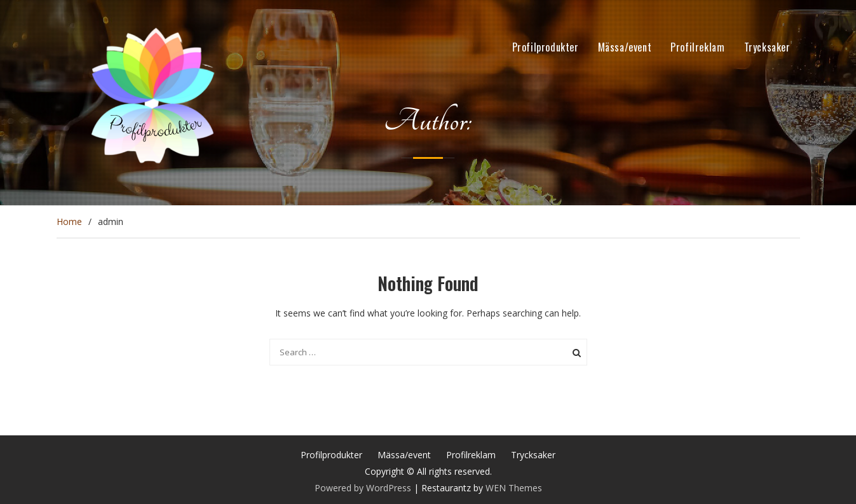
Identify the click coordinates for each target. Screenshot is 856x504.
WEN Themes (514, 488)
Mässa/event (625, 47)
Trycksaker (767, 47)
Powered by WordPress (363, 488)
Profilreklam (697, 47)
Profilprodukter (546, 47)
